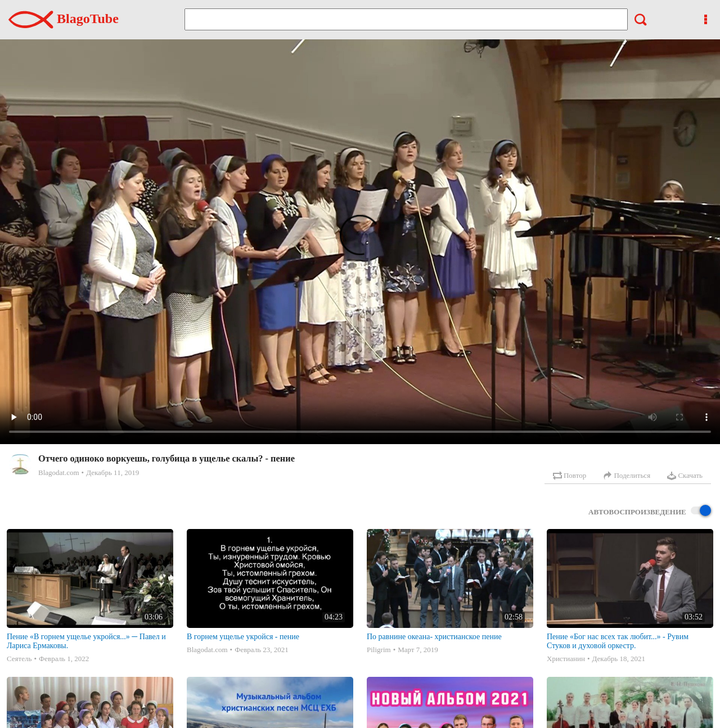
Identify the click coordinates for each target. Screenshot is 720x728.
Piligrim (379, 650)
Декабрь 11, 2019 (112, 472)
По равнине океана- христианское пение (434, 637)
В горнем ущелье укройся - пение (243, 637)
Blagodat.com (59, 472)
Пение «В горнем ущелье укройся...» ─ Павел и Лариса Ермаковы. (86, 641)
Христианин (566, 659)
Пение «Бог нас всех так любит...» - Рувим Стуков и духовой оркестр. (618, 641)
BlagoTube (64, 19)
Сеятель (19, 659)
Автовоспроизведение (650, 511)
